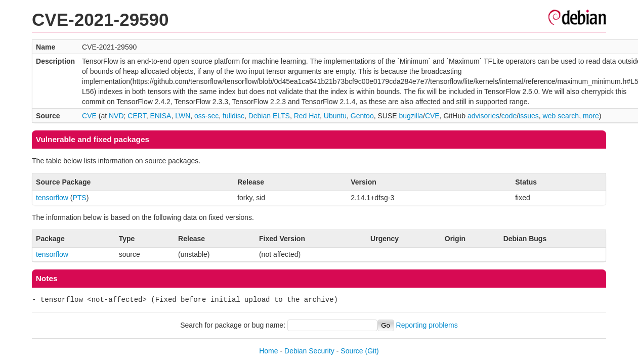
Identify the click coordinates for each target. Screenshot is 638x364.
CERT (137, 116)
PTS (79, 198)
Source (352, 351)
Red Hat (307, 116)
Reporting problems (427, 325)
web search (561, 116)
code (509, 116)
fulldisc (233, 116)
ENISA (160, 116)
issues (529, 116)
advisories (483, 116)
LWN (183, 116)
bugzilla (411, 116)
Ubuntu (335, 116)
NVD (116, 116)
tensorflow (52, 198)
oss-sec (206, 116)
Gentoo (362, 116)
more (591, 116)
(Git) (372, 351)
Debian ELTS (269, 116)
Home (268, 351)
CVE (89, 116)
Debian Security (309, 351)
